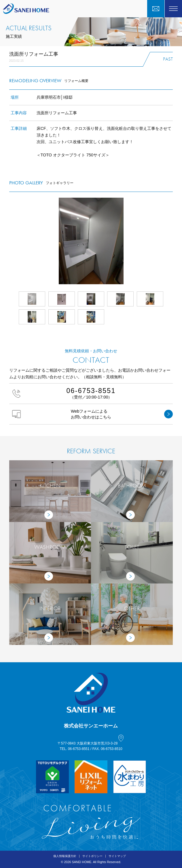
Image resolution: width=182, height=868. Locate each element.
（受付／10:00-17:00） (91, 393)
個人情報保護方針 (65, 856)
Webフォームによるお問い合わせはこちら (93, 414)
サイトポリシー (92, 856)
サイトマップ (117, 856)
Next (173, 241)
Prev (9, 241)
